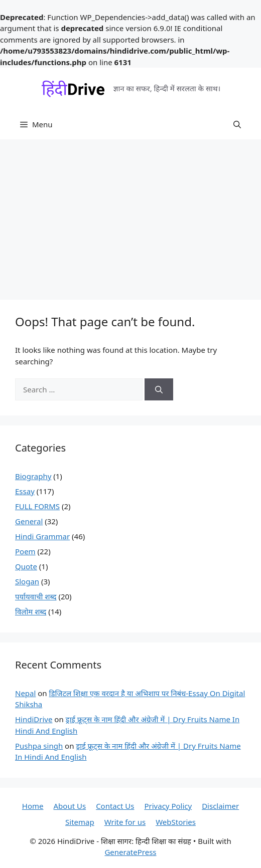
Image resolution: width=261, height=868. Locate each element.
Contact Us (115, 806)
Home (33, 806)
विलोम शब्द (31, 611)
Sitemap (80, 822)
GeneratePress (130, 852)
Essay (25, 491)
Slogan (27, 581)
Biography (33, 476)
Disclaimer (220, 806)
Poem (25, 551)
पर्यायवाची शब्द (36, 596)
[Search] (159, 390)
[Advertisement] (130, 214)
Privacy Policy (168, 806)
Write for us (125, 822)
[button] (237, 124)
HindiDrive (34, 719)
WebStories (176, 822)
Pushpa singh (39, 746)
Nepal (25, 693)
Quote (26, 566)
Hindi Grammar (42, 536)
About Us (70, 806)
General (29, 521)
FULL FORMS (37, 506)
